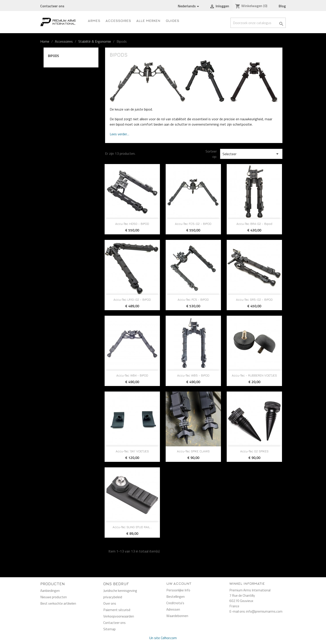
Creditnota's (175, 603)
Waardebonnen (177, 616)
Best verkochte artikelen (58, 603)
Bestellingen (175, 596)
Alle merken (148, 21)
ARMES (94, 21)
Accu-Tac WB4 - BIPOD (132, 375)
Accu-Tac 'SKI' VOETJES (132, 451)
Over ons (110, 603)
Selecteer (251, 154)
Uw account (179, 583)
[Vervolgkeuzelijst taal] (189, 6)
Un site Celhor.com (163, 638)
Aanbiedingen (50, 590)
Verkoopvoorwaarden (119, 616)
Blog (282, 6)
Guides (172, 21)
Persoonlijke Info (178, 590)
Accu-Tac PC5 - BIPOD (193, 299)
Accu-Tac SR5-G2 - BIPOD (254, 299)
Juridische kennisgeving (120, 590)
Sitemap (109, 629)
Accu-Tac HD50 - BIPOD (132, 224)
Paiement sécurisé (117, 610)
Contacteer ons (52, 6)
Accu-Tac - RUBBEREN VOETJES (254, 375)
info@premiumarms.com (264, 611)
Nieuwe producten (54, 597)
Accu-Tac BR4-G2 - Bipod (254, 224)
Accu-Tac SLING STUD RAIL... (132, 527)
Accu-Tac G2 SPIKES (254, 451)
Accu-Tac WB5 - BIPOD (193, 375)
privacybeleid (113, 597)
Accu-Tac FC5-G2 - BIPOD (193, 224)
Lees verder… (119, 134)
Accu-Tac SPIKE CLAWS (193, 451)
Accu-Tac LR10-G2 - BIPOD (132, 299)
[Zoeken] (258, 23)
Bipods (54, 56)
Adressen (173, 609)
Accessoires (118, 21)
